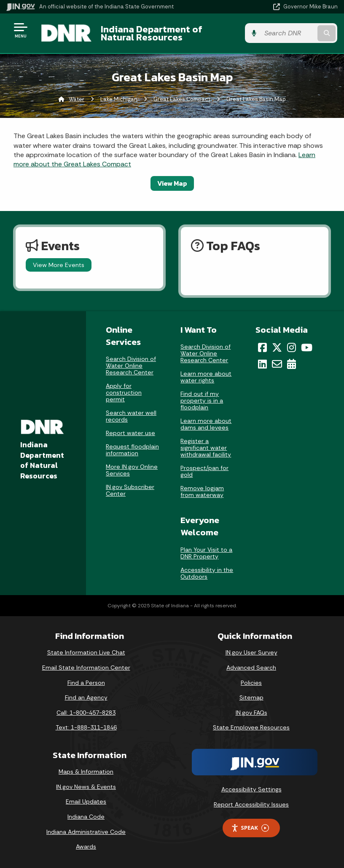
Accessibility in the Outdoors (207, 573)
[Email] (277, 364)
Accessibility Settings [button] (251, 789)
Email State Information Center (86, 668)
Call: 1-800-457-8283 (86, 713)
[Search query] (289, 33)
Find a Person (86, 683)
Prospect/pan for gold (204, 471)
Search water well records (131, 417)
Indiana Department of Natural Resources (151, 33)
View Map (172, 183)
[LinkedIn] (262, 364)
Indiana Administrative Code (86, 832)
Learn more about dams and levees (206, 424)
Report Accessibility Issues (251, 804)
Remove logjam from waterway (202, 491)
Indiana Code (86, 817)
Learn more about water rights (206, 377)
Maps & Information (86, 772)
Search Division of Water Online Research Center (131, 366)
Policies (251, 683)
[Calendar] (292, 364)
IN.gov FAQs (251, 713)
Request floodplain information (132, 450)
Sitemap (251, 697)
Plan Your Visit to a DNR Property (206, 553)
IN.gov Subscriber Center (130, 491)
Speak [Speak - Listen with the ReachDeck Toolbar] (250, 828)
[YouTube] (307, 347)
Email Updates (86, 802)
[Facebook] (262, 347)
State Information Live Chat (86, 653)
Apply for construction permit (124, 393)
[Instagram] (292, 347)
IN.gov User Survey (251, 653)
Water (77, 99)
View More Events (59, 265)
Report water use (130, 433)
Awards (86, 847)
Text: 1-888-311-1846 (86, 728)
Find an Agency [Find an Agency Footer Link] (86, 697)
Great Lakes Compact (182, 99)
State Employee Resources (251, 728)
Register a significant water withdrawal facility (206, 448)
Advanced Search (251, 668)
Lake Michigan (119, 99)
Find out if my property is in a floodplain (202, 401)
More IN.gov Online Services (132, 470)
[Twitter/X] (277, 347)
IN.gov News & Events (86, 787)
